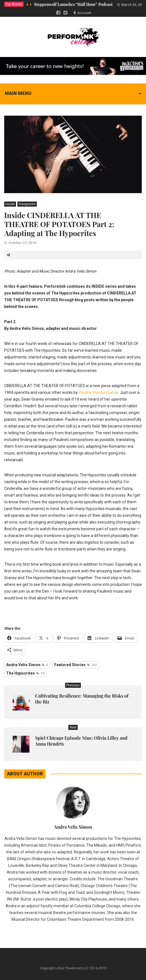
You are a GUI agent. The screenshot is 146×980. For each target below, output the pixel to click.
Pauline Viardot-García (98, 392)
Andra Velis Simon (27, 665)
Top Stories (14, 4)
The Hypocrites (25, 673)
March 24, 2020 (134, 5)
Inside (10, 204)
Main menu (18, 93)
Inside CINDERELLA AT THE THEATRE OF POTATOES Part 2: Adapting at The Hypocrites (59, 224)
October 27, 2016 (22, 243)
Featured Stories (76, 665)
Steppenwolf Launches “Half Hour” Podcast (73, 4)
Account (84, 13)
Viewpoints (27, 204)
